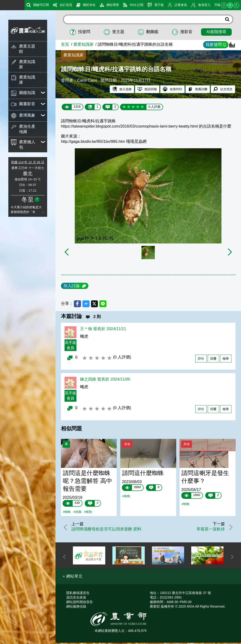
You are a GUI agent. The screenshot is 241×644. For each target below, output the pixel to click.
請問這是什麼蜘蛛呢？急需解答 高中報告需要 (88, 482)
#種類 (88, 513)
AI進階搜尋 (216, 32)
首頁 (65, 44)
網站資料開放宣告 (80, 603)
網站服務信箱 (76, 607)
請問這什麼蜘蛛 (143, 474)
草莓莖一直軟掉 (209, 530)
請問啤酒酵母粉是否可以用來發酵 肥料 (108, 530)
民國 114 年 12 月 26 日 (28, 162)
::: (2, 5)
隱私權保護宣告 (78, 594)
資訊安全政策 (76, 598)
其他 (127, 445)
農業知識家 (83, 44)
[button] (73, 577)
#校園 (77, 513)
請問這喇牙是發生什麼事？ (205, 478)
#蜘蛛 (67, 513)
